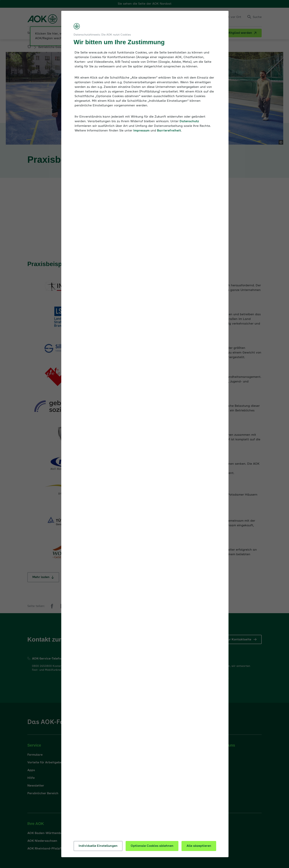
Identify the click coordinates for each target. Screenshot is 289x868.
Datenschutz (189, 121)
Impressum (141, 131)
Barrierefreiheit (169, 131)
